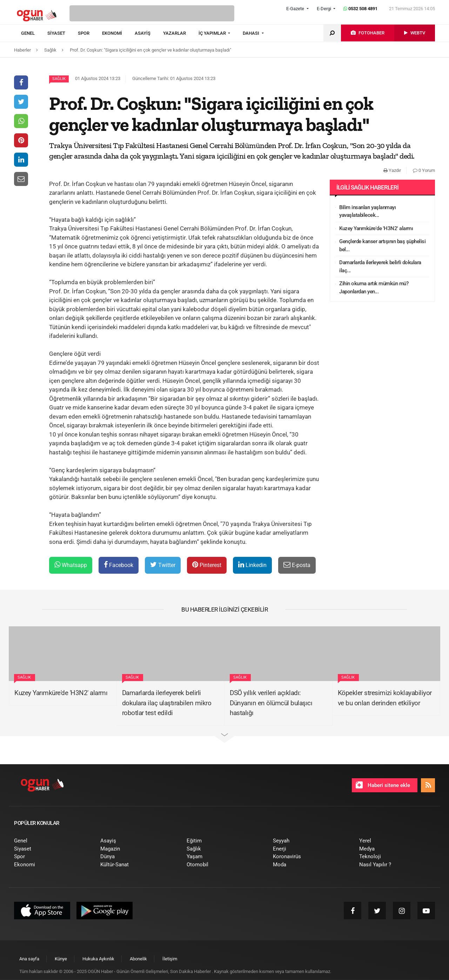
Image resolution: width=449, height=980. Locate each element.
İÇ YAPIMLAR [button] (213, 33)
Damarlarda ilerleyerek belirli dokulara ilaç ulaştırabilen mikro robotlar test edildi (167, 703)
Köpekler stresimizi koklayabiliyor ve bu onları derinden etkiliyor (385, 698)
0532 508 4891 (360, 9)
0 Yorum (424, 170)
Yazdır (392, 170)
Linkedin (252, 565)
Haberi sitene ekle (383, 785)
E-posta (297, 565)
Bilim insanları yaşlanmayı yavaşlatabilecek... (367, 211)
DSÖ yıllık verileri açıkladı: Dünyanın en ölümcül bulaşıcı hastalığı (271, 703)
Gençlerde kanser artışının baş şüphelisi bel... (382, 245)
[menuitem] (34, 33)
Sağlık (59, 79)
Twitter (163, 565)
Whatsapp (71, 565)
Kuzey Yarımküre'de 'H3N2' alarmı (376, 228)
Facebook (119, 565)
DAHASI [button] (252, 33)
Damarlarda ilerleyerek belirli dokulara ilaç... (380, 266)
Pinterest (207, 565)
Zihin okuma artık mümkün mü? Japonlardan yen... (374, 288)
